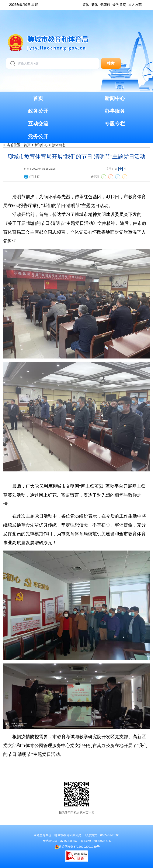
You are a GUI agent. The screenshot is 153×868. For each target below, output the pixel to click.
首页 (27, 145)
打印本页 (32, 177)
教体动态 (59, 145)
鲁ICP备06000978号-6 (96, 841)
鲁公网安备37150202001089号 (77, 847)
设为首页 (119, 5)
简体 (86, 5)
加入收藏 (135, 5)
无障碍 (105, 5)
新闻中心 (41, 145)
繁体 (95, 5)
